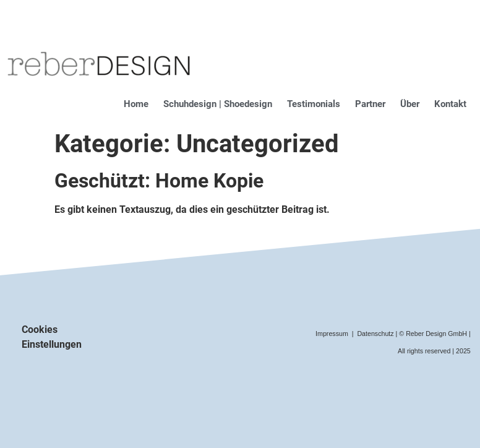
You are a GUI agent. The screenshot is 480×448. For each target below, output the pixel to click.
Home (136, 104)
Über (410, 104)
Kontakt (450, 104)
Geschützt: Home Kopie (159, 181)
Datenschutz (375, 334)
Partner (370, 104)
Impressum (332, 334)
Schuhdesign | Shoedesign (218, 104)
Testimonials (314, 104)
